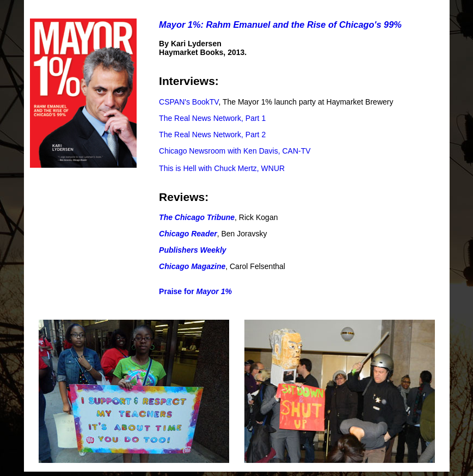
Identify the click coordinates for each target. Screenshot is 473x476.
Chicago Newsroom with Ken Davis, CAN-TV (235, 151)
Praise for (195, 291)
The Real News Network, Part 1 (212, 118)
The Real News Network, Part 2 (212, 135)
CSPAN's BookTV (189, 102)
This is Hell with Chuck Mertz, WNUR (222, 168)
